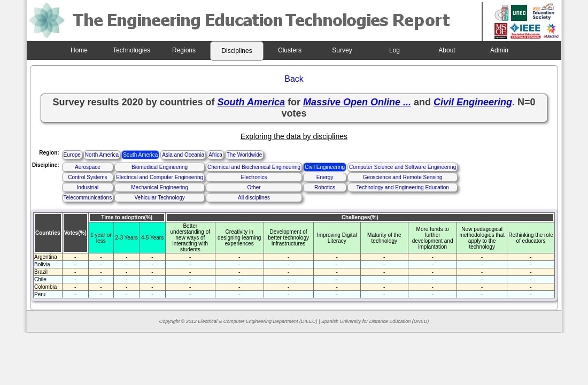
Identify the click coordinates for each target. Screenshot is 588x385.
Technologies (131, 50)
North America (102, 155)
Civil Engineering (325, 167)
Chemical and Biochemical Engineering (254, 167)
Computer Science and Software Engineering (403, 167)
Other (254, 187)
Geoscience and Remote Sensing (403, 177)
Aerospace (88, 167)
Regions (184, 50)
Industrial (88, 187)
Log (394, 50)
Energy (325, 177)
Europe (72, 155)
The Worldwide (245, 155)
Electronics (254, 177)
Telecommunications (88, 198)
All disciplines (254, 198)
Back (294, 79)
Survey (342, 50)
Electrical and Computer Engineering (160, 177)
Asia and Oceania (183, 155)
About (447, 50)
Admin (499, 50)
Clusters (290, 50)
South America (140, 155)
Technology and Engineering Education (402, 187)
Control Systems (87, 177)
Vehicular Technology (159, 198)
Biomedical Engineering (160, 167)
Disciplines (237, 51)
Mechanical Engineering (160, 187)
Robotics (325, 187)
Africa (215, 155)
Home (79, 50)
